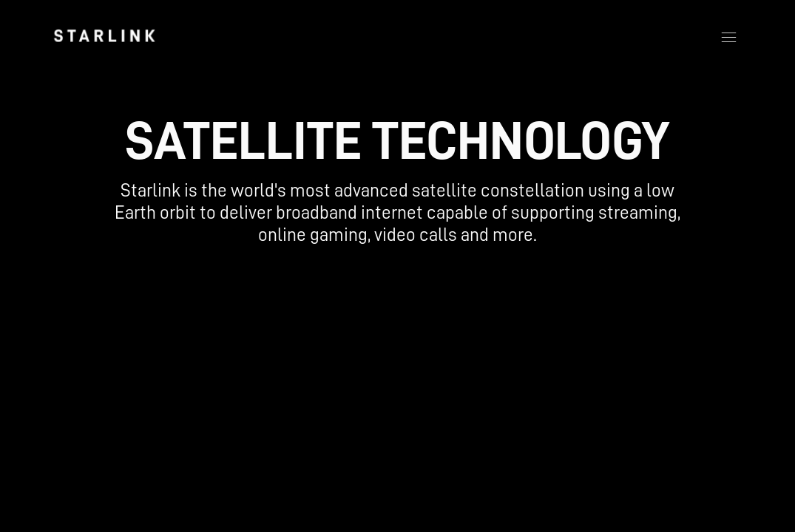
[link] (104, 35)
